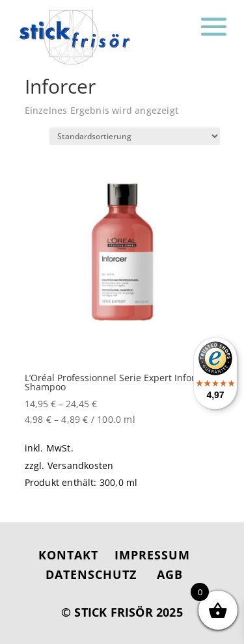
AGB (170, 574)
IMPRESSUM (152, 555)
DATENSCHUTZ (91, 574)
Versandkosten (81, 465)
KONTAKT (68, 555)
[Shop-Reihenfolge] (135, 136)
